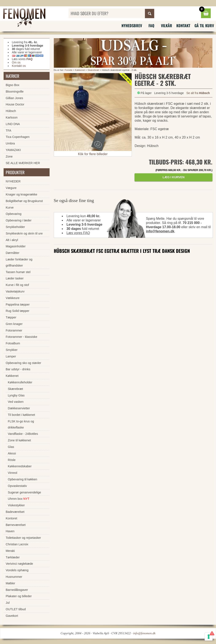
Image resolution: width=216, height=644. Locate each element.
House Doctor (15, 104)
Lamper (11, 356)
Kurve (10, 207)
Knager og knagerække (22, 194)
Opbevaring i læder (19, 220)
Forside (69, 70)
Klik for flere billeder (93, 154)
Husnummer (14, 577)
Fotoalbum (13, 343)
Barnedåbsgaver (17, 590)
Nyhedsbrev (132, 26)
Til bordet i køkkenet (21, 415)
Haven (10, 531)
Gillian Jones (14, 98)
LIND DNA (13, 124)
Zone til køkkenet (19, 440)
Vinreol (13, 473)
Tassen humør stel (18, 272)
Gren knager (14, 324)
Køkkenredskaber (20, 466)
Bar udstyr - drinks (18, 369)
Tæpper (11, 317)
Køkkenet (80, 70)
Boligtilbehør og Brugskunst (24, 201)
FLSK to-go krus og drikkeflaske (21, 424)
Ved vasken (16, 402)
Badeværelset (15, 512)
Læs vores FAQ (78, 233)
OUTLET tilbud (16, 609)
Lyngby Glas (16, 395)
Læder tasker (15, 278)
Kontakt (183, 26)
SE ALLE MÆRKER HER (23, 163)
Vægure (11, 188)
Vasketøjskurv (15, 291)
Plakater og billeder (19, 596)
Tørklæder (13, 557)
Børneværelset (16, 525)
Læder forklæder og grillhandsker (19, 262)
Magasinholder (16, 246)
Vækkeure (13, 298)
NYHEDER (13, 181)
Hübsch (11, 111)
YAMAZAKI (13, 150)
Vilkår (167, 26)
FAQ (151, 26)
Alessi (12, 453)
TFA (8, 131)
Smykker (12, 350)
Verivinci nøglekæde (19, 564)
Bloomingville (15, 92)
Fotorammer (14, 330)
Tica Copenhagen (18, 137)
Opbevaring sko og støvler (23, 363)
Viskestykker (16, 505)
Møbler (10, 583)
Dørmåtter (13, 253)
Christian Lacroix (17, 544)
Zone (9, 156)
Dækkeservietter (19, 408)
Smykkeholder (15, 227)
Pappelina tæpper (18, 304)
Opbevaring (13, 214)
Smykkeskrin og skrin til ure (24, 233)
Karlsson (12, 117)
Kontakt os (19, 66)
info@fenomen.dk (160, 231)
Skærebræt (93, 70)
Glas (11, 447)
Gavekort (12, 616)
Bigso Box (13, 85)
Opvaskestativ (17, 486)
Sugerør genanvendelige (24, 492)
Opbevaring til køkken (22, 479)
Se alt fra (198, 93)
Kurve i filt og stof (17, 285)
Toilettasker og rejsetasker (23, 538)
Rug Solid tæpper (18, 311)
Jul (8, 603)
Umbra (10, 143)
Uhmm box (19, 499)
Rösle (12, 460)
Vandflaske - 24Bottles (23, 434)
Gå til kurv (204, 26)
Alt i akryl (12, 240)
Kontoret (11, 518)
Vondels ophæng (17, 570)
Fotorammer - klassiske (22, 337)
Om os (16, 62)
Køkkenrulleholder (20, 382)
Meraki (10, 551)
